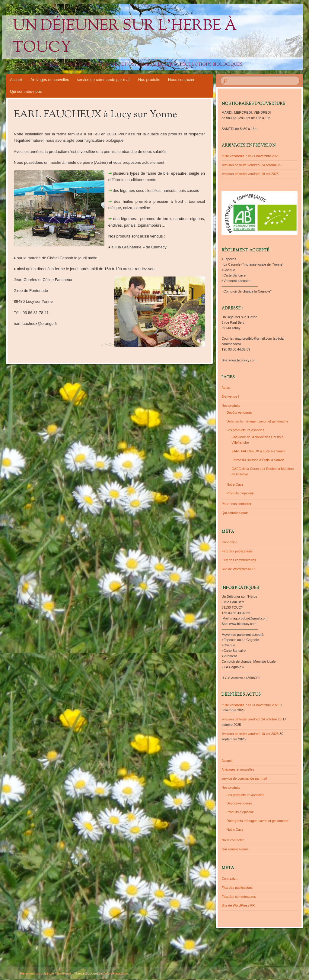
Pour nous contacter (236, 504)
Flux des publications (237, 551)
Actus (226, 387)
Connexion (229, 542)
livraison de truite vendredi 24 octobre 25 (252, 165)
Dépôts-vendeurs (239, 412)
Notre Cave (235, 484)
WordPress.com (116, 973)
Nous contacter (181, 80)
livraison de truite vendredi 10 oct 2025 (250, 174)
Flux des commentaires (239, 560)
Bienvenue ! (230, 396)
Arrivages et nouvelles (50, 80)
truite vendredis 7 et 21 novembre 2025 (250, 156)
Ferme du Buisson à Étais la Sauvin (258, 460)
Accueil (16, 80)
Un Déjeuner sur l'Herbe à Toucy (125, 37)
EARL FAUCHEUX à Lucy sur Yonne (258, 451)
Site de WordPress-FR (238, 569)
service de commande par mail (104, 80)
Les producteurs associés (245, 430)
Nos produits (149, 80)
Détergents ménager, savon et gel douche (257, 421)
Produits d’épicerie (240, 493)
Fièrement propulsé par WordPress (46, 973)
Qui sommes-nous (26, 91)
